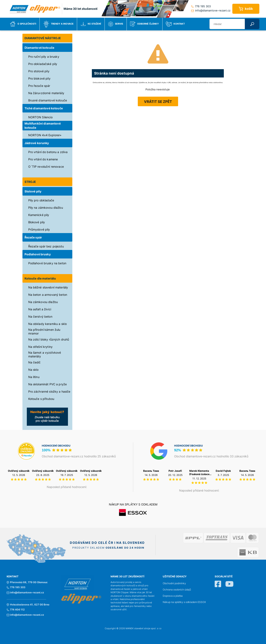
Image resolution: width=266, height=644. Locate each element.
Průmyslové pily (39, 229)
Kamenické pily (39, 215)
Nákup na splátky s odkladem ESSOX (184, 602)
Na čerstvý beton (40, 316)
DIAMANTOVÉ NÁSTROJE (43, 38)
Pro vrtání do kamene (43, 159)
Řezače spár (33, 237)
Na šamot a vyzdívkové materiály (45, 354)
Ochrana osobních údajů (177, 590)
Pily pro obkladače (41, 200)
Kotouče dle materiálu (40, 278)
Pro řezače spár (39, 86)
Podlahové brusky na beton (47, 263)
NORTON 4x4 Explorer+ (45, 135)
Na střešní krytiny (41, 347)
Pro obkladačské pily (43, 64)
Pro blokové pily (39, 78)
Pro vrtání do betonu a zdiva (48, 152)
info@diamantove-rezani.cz (211, 10)
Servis (116, 24)
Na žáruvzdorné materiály (46, 93)
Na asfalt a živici (40, 309)
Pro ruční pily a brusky (44, 57)
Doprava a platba (173, 596)
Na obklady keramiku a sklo (48, 324)
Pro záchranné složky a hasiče (49, 391)
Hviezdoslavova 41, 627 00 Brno (28, 605)
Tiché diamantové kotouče (44, 108)
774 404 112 (16, 610)
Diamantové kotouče (39, 48)
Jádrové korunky (37, 143)
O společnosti (23, 24)
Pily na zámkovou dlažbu (46, 208)
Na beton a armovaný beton (48, 295)
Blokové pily (37, 222)
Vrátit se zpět (158, 102)
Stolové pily (33, 191)
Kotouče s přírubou (41, 399)
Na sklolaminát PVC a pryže (48, 384)
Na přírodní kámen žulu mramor (44, 331)
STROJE (30, 182)
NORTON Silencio (41, 117)
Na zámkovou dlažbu (43, 302)
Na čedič (34, 362)
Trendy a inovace (58, 24)
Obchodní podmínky (174, 583)
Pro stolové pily (39, 71)
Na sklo (33, 370)
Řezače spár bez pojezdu (46, 246)
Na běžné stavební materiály (48, 287)
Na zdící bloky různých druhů (49, 339)
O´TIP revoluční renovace (46, 167)
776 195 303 (201, 6)
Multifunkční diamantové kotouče (43, 125)
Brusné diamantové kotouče (48, 100)
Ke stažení (91, 24)
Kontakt (175, 24)
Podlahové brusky (38, 254)
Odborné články (144, 24)
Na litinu (34, 377)
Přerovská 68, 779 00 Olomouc (27, 582)
